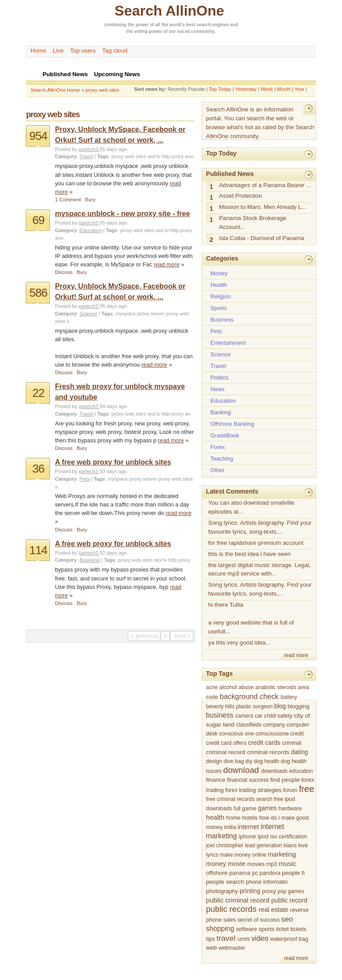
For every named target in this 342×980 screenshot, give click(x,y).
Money (219, 273)
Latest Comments (232, 491)
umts (244, 939)
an (188, 414)
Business (90, 560)
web (212, 948)
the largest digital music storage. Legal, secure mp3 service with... (260, 570)
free (306, 789)
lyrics (212, 855)
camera (244, 716)
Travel (86, 156)
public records (231, 909)
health (215, 817)
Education (91, 230)
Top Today (220, 89)
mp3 (272, 864)
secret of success (259, 920)
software (246, 929)
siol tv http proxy (165, 156)
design (214, 761)
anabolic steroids (276, 687)
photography (222, 891)
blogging (299, 706)
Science (89, 314)
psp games (291, 891)
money (216, 864)
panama (240, 873)
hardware (290, 808)
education (301, 771)
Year (299, 89)
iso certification (288, 837)
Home (38, 51)
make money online (243, 855)
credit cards (264, 743)
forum (290, 790)
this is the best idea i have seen (250, 554)
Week (267, 89)
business (220, 715)
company (274, 725)
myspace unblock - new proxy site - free (122, 214)
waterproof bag (289, 939)
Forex (218, 447)
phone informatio (267, 882)
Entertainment (228, 343)
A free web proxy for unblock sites (113, 462)
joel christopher (225, 845)
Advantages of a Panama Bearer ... (265, 185)
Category (66, 156)
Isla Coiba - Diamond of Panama (262, 238)
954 (38, 136)
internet (248, 827)
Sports (219, 308)
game (249, 808)
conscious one (236, 734)
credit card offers (226, 743)
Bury (90, 200)
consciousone (272, 734)
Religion (221, 296)
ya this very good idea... (240, 643)
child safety (278, 716)
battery (289, 697)
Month (284, 89)
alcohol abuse (236, 687)
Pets (85, 479)
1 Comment (68, 200)
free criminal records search (239, 799)
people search (225, 882)
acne (212, 687)
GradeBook (225, 435)
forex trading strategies (253, 790)
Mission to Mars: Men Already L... (263, 207)
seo (287, 919)
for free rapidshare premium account (256, 543)
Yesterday (246, 89)
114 (38, 550)
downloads (275, 771)
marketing (282, 854)
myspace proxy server (140, 314)
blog (280, 706)
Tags (103, 156)
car (259, 716)
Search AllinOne (169, 11)
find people (285, 780)
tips (211, 939)
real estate (273, 910)
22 (38, 393)
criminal (291, 743)
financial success (248, 780)
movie (237, 864)
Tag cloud (115, 51)
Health (219, 285)
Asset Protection (241, 196)
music (288, 864)
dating (299, 752)
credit (297, 734)
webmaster (232, 948)
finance (216, 780)
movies (256, 864)
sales (230, 920)
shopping (220, 929)
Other (218, 470)
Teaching (222, 459)
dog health (267, 761)
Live (58, 51)
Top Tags (220, 674)
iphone (247, 836)
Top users (83, 51)
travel (226, 938)
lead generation (263, 845)
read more (167, 264)
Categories (222, 258)
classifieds (249, 725)
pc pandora (266, 873)
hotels (250, 818)
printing (250, 891)
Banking (221, 412)
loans (290, 845)
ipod (263, 836)
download (241, 770)
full (237, 808)
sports (267, 929)
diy (249, 761)
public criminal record (238, 900)
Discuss (63, 272)
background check (249, 696)
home (233, 818)
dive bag (234, 761)
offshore (217, 873)
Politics (220, 378)
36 (38, 469)
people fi (293, 873)
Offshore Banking (232, 424)
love (303, 845)
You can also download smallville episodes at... (251, 507)
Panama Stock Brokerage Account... (253, 223)
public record (289, 900)
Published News (230, 174)
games (267, 808)
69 (38, 220)
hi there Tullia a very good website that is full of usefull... (251, 618)
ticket (283, 929)
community (203, 31)
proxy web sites (102, 90)
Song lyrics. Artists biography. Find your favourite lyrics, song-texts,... (260, 527)
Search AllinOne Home (55, 90)
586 (38, 293)
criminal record (226, 752)
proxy (269, 891)
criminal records (268, 752)
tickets (298, 929)
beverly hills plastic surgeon (240, 706)
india (230, 827)
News (218, 389)
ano (189, 156)
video (260, 938)
